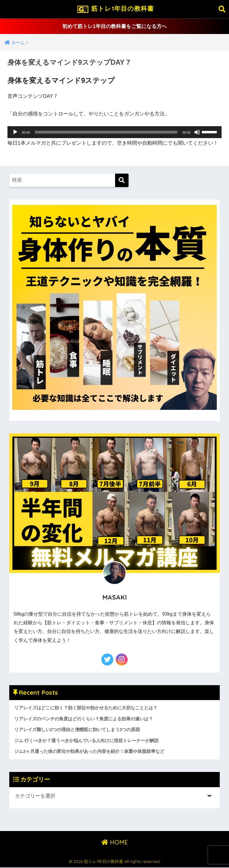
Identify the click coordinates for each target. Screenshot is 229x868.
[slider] (106, 132)
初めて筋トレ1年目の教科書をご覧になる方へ (114, 26)
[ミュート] (197, 132)
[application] (114, 132)
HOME (115, 842)
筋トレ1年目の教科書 (115, 9)
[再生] (15, 132)
